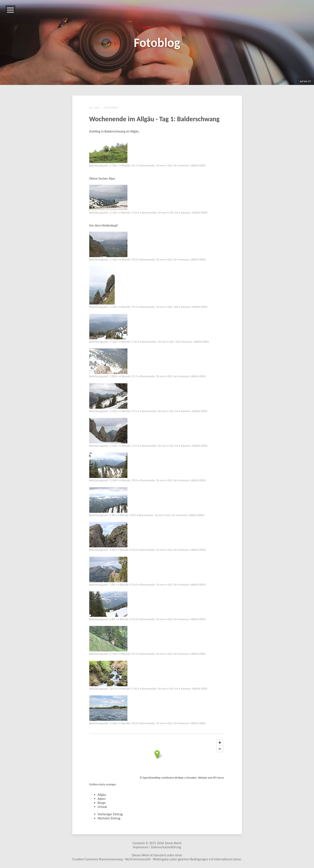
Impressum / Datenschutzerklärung (157, 847)
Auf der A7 (305, 81)
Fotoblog (157, 43)
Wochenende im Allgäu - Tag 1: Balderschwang (154, 119)
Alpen (102, 799)
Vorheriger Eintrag (110, 814)
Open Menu (10, 10)
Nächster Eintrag (109, 818)
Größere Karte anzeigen (103, 784)
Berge (102, 803)
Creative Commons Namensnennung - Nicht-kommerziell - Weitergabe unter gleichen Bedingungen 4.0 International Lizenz (157, 859)
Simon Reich (173, 843)
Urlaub (102, 807)
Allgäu (102, 795)
